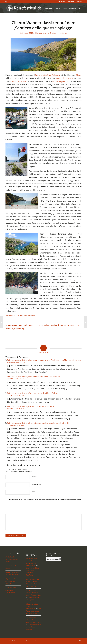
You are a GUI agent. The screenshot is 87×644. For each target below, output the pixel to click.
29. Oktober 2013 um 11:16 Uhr (16, 362)
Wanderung (19, 329)
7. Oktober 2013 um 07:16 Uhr (16, 379)
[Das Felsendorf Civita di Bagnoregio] (2, 322)
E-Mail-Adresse (37, 484)
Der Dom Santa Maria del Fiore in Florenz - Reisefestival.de (33, 582)
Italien (47, 325)
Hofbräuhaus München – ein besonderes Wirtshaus (13, 581)
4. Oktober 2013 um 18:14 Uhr (16, 425)
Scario (78, 325)
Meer (72, 325)
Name (35, 477)
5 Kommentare (40, 33)
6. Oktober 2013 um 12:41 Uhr (16, 395)
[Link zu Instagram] (6, 2)
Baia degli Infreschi (27, 325)
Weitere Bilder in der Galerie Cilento (20, 316)
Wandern (9, 329)
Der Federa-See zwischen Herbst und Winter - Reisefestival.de (33, 593)
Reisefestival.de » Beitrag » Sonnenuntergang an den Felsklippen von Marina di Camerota (44, 360)
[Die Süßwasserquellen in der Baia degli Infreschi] (85, 322)
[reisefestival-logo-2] (25, 8)
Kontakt (79, 2)
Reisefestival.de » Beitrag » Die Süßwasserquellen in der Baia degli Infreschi (38, 423)
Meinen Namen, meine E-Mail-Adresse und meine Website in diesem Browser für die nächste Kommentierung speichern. (45, 500)
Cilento (52, 33)
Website (35, 492)
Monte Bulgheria (59, 81)
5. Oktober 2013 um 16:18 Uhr (16, 409)
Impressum (71, 2)
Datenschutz (61, 2)
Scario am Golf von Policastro (48, 75)
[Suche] (80, 8)
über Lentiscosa (19, 81)
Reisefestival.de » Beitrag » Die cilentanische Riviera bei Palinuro (34, 377)
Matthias (63, 33)
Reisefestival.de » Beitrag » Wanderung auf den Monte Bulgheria (34, 393)
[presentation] (22, 508)
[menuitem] (61, 2)
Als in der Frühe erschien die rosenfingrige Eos (11, 590)
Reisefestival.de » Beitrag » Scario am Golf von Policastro (30, 407)
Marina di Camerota (64, 78)
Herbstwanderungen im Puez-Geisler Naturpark (33, 627)
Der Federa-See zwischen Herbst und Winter (12, 559)
